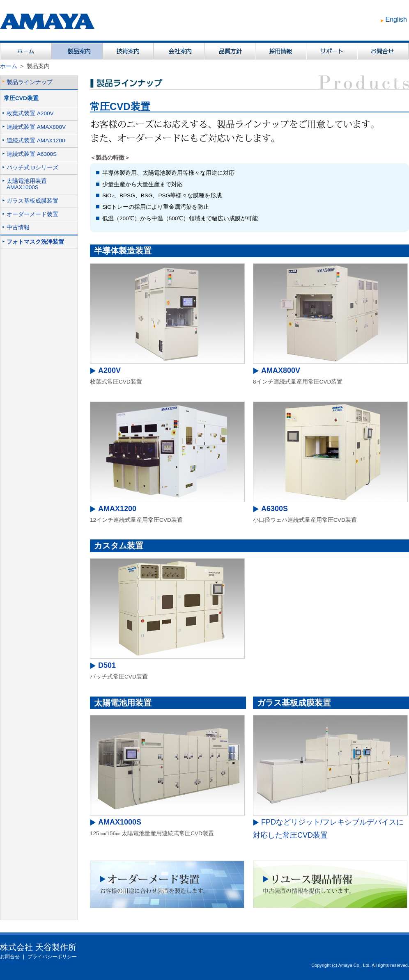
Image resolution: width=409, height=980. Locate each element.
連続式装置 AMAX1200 (36, 140)
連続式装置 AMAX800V (36, 127)
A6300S (275, 509)
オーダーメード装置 (32, 214)
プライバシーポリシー (52, 957)
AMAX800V (281, 370)
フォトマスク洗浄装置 (35, 242)
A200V (109, 370)
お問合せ (10, 957)
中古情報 (18, 227)
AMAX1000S (120, 822)
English (396, 19)
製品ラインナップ (30, 82)
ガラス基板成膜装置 (32, 201)
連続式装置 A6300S (32, 154)
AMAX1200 (117, 509)
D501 (107, 665)
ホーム (9, 66)
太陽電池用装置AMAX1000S (27, 184)
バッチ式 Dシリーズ (32, 168)
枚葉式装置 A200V (30, 113)
